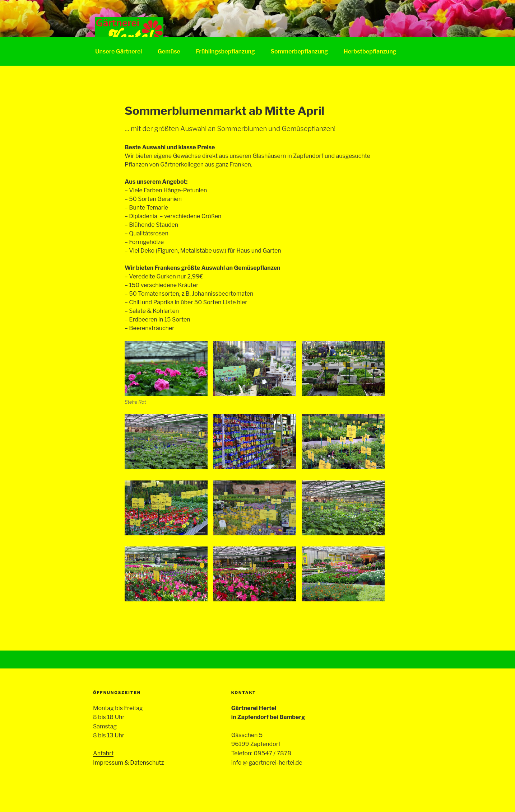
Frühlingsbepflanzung (225, 51)
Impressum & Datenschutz (128, 763)
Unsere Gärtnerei (119, 51)
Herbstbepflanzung (370, 51)
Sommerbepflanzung (299, 51)
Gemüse (169, 51)
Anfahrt (103, 753)
